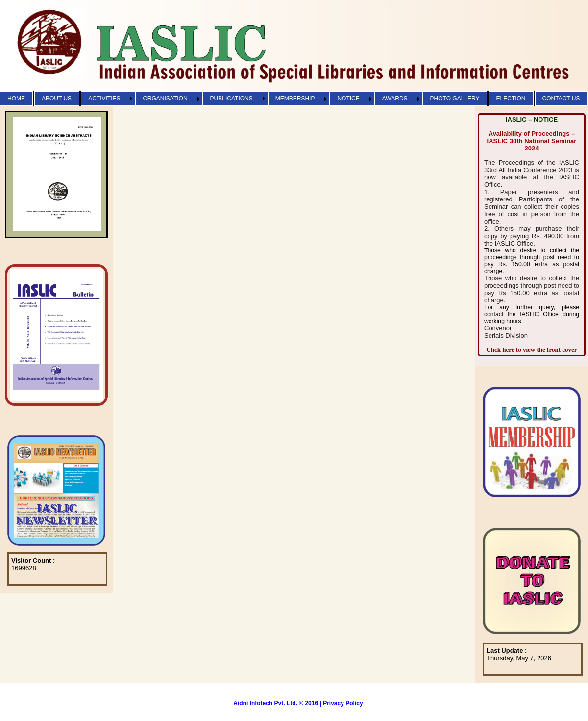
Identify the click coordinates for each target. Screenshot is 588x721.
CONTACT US (561, 99)
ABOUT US (57, 99)
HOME (16, 99)
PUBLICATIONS (232, 99)
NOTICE (348, 99)
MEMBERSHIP (295, 99)
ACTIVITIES (104, 99)
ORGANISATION (165, 99)
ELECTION (511, 99)
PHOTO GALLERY (455, 99)
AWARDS (395, 99)
